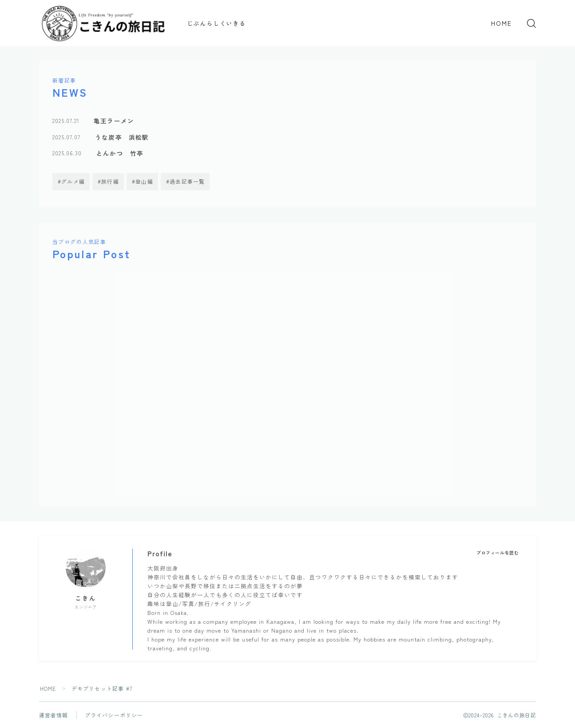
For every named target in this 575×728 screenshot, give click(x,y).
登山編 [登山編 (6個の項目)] (144, 181)
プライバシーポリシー (114, 715)
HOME (502, 23)
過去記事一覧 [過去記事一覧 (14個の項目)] (187, 181)
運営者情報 (54, 715)
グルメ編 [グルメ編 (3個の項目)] (73, 181)
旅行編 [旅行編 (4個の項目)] (110, 181)
